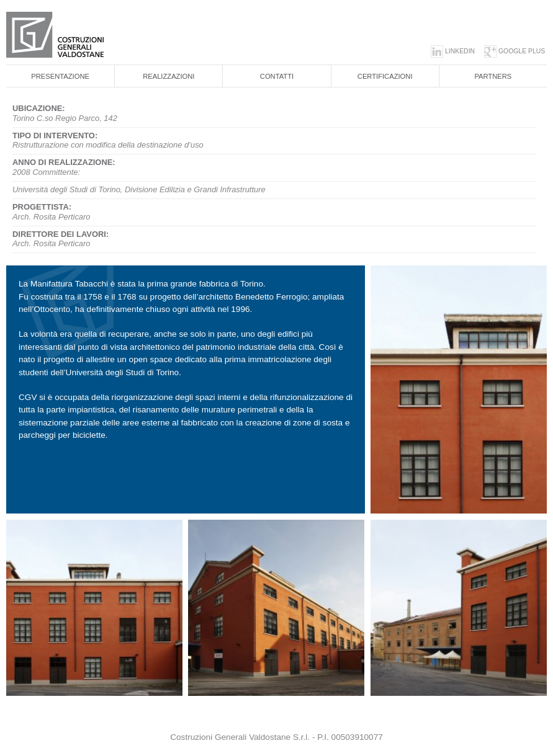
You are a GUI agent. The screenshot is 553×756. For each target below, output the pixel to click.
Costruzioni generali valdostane (78, 35)
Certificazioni (385, 76)
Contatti (277, 76)
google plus (522, 51)
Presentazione (60, 76)
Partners (493, 76)
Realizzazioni (169, 76)
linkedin (460, 51)
